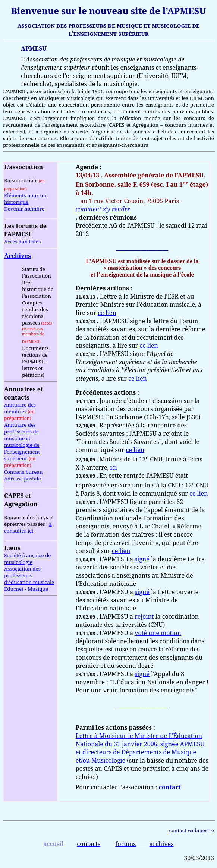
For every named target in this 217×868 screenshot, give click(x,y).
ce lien (107, 313)
